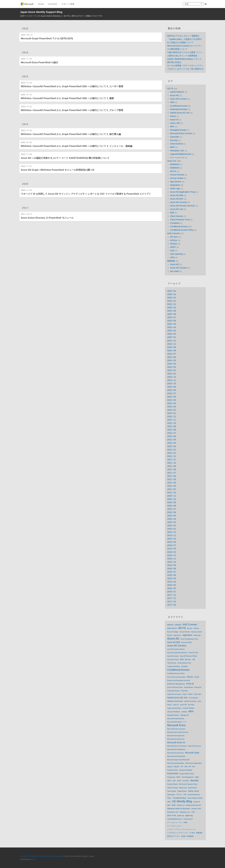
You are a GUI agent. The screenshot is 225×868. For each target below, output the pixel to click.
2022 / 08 (171, 430)
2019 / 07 (171, 545)
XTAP (193, 812)
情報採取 (171, 261)
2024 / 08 (171, 351)
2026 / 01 (171, 301)
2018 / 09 (171, 565)
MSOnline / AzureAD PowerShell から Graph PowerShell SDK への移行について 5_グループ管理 (72, 110)
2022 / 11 (171, 420)
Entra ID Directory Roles (175, 687)
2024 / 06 (171, 357)
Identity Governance (175, 701)
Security (174, 140)
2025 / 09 (171, 311)
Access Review (177, 175)
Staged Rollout (182, 791)
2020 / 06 (171, 512)
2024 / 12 (171, 341)
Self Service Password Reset (188, 784)
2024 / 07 (171, 354)
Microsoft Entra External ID (176, 736)
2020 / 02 (171, 526)
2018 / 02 (171, 588)
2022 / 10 (171, 423)
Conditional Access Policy (182, 230)
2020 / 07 (171, 509)
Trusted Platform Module (195, 798)
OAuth (176, 767)
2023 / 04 (171, 403)
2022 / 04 (171, 443)
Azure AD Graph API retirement (177, 653)
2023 (25, 77)
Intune (173, 116)
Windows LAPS (196, 809)
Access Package (173, 632)
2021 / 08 (171, 469)
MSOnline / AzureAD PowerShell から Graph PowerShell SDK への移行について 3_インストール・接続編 (76, 146)
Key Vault (174, 271)
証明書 (183, 836)
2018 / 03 (171, 585)
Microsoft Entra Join (195, 746)
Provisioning (171, 777)
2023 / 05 (171, 400)
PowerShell (173, 773)
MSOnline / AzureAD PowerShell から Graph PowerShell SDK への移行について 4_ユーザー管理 (72, 86)
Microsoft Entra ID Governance (177, 746)
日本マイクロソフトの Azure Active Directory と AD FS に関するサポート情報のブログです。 (62, 16)
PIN (190, 767)
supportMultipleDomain (181, 154)
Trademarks (56, 856)
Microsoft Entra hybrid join (175, 753)
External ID (198, 687)
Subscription (171, 795)
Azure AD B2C (177, 199)
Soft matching (176, 254)
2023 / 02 (171, 410)
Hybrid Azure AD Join (180, 113)
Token (169, 798)
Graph (185, 694)
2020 (25, 184)
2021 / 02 (171, 489)
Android (170, 635)
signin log (189, 816)
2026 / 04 (171, 291)
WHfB (174, 805)
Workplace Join (177, 151)
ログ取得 (192, 833)
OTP (182, 767)
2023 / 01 (171, 413)
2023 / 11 (171, 380)
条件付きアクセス (173, 836)
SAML (197, 777)
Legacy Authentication (174, 708)
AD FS (170, 88)
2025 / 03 (171, 331)
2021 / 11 (171, 460)
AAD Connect (173, 233)
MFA (172, 126)
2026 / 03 (171, 294)
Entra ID (190, 684)
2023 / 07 (171, 393)
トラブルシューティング (177, 833)
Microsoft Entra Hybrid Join (176, 739)
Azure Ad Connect (173, 660)
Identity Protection (190, 701)
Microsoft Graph (192, 753)
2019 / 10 (171, 539)
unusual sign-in (188, 819)
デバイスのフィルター (174, 826)
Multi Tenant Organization (194, 763)
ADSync (174, 240)
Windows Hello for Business (179, 809)
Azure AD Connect (179, 99)
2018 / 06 (171, 575)
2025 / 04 (171, 327)
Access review (177, 178)
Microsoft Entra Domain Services (178, 732)
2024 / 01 (171, 374)
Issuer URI (175, 123)
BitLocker (188, 660)
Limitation (184, 712)
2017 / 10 (171, 602)
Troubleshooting (179, 798)
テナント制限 (183, 822)
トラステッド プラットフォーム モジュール (181, 829)
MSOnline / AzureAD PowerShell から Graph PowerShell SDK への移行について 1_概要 (67, 98)
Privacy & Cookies (28, 856)
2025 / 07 (171, 317)
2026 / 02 (171, 298)
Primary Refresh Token (187, 774)
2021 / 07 (171, 473)
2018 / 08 (171, 569)
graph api (181, 816)
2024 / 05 (171, 360)
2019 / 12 (171, 532)
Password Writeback (186, 770)
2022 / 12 (171, 417)
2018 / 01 (171, 592)
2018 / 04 (171, 582)
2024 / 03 (171, 367)
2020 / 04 (171, 519)
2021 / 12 (171, 456)
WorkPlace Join (173, 812)
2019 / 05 (171, 549)
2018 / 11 (171, 559)
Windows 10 (181, 805)
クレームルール (177, 157)
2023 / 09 (171, 387)
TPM (185, 795)
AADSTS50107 (177, 92)
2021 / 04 (171, 483)
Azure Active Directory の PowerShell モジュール (47, 218)
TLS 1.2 (179, 795)
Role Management (188, 777)
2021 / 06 (171, 476)
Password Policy (172, 770)
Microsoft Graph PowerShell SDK (178, 760)
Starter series (193, 791)
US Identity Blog (182, 801)
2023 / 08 (171, 390)
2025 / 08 (171, 314)
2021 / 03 (171, 486)
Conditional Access (179, 106)
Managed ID (185, 715)
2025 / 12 (171, 304)
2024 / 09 (171, 347)
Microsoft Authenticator (176, 718)
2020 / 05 (171, 516)
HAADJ (190, 694)
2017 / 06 (171, 605)
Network (170, 767)
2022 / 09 (171, 426)
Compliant (175, 223)
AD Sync (174, 237)
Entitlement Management (176, 684)
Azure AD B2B (177, 195)
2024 (25, 53)
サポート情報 (68, 4)
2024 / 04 (171, 364)
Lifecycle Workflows (173, 712)
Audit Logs (175, 188)
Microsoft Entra (176, 725)
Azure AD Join (177, 209)
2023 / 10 (171, 384)
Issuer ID (174, 120)
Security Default (172, 784)
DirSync (174, 244)
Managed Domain (178, 130)
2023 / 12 (171, 377)
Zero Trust (172, 815)
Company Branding (173, 666)
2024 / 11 (171, 344)
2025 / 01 (171, 337)
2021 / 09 (171, 466)
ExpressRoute (188, 687)
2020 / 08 (171, 506)
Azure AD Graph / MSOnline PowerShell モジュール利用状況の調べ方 (58, 170)
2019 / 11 (171, 535)
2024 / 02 (171, 370)
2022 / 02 (171, 450)
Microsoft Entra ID (176, 742)
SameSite (174, 137)
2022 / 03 (171, 446)
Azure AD (174, 95)
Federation (185, 691)
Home (41, 4)
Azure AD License (173, 656)
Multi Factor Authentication (176, 763)
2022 (25, 124)
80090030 (175, 168)
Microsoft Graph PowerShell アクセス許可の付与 (47, 39)
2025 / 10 (171, 308)
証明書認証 (190, 836)
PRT (194, 767)
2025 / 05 (171, 324)
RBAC (178, 777)
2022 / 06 (171, 436)
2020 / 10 (171, 499)
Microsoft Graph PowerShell (176, 756)
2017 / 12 (171, 595)
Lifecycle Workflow (188, 708)
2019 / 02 (171, 552)
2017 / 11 (171, 598)
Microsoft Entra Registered (176, 749)
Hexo (34, 859)
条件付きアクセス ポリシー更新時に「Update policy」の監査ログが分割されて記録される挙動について (184, 39)
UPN (172, 257)
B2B (172, 213)
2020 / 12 (171, 496)
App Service (176, 182)
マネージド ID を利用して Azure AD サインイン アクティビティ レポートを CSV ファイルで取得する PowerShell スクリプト (86, 194)
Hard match (198, 694)
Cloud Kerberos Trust (180, 220)
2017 (25, 208)
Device (190, 677)
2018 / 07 (171, 572)
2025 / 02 (171, 334)
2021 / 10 (171, 463)
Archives (53, 4)
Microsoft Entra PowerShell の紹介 (39, 62)
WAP (172, 147)
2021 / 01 (171, 493)
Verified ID (196, 802)
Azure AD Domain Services (183, 206)
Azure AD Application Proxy (183, 192)
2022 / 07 (171, 433)
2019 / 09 (171, 542)
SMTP (173, 247)
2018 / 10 (171, 562)
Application (175, 185)
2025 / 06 (171, 321)
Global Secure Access (174, 694)
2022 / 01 (171, 453)
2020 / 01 (171, 529)
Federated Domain (179, 109)
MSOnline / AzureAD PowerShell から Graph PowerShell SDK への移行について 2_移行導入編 (71, 134)
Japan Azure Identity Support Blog (41, 12)
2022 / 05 (171, 440)
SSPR (179, 781)
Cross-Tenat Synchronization (176, 677)
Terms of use (43, 856)
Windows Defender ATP (193, 805)
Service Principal (172, 788)
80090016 (175, 164)
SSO (172, 251)
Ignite (199, 701)
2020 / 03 (171, 522)
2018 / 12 (171, 555)
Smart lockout (176, 144)
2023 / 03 (171, 407)
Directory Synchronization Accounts (178, 680)
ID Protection (193, 698)
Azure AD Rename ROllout (188, 656)
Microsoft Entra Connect (181, 133)
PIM (186, 767)
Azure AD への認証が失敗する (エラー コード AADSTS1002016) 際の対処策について (65, 158)
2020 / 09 (171, 502)
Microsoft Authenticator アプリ (177, 722)
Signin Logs (183, 788)
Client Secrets (176, 216)
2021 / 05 (171, 479)
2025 (25, 29)
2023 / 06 (171, 397)
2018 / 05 (171, 578)
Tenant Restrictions (194, 795)
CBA (172, 102)
